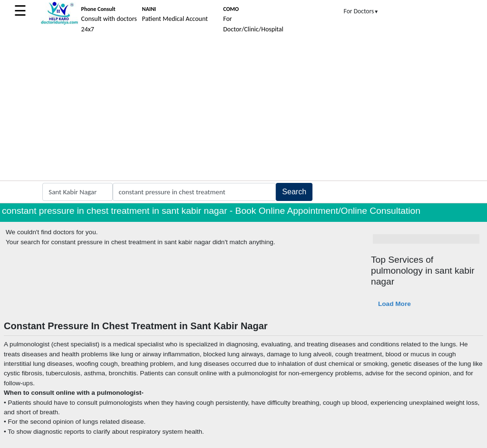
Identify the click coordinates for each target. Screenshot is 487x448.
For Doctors (361, 11)
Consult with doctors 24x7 (109, 19)
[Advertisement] (243, 109)
